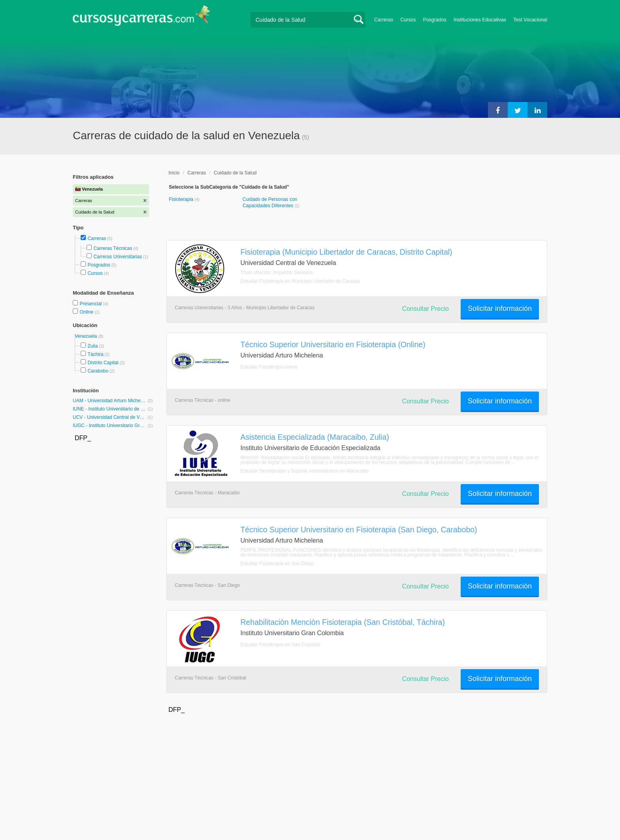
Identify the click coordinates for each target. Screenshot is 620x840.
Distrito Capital (103, 363)
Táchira (95, 354)
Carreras (384, 20)
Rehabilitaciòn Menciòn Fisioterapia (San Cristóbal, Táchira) (343, 622)
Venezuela (86, 336)
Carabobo (98, 371)
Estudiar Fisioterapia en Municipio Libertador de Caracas (300, 281)
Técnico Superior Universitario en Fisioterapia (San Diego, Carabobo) (359, 530)
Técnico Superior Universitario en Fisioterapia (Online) (333, 344)
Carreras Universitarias (118, 257)
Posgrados (435, 20)
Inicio (174, 173)
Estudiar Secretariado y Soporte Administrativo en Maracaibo (304, 471)
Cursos (408, 20)
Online (87, 312)
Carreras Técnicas (113, 248)
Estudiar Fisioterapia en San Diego (277, 564)
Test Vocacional (530, 20)
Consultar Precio (425, 309)
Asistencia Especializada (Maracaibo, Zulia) (315, 437)
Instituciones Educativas (480, 20)
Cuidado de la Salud (235, 173)
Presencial (91, 304)
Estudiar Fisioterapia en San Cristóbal (280, 645)
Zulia (93, 346)
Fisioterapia (182, 199)
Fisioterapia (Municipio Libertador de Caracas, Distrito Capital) (346, 252)
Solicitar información (500, 308)
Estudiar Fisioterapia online (269, 367)
